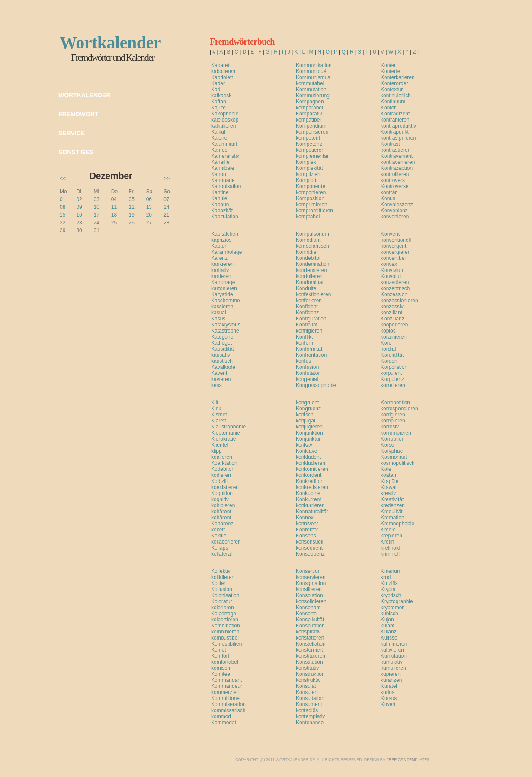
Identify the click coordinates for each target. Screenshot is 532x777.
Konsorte (306, 614)
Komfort (220, 656)
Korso (387, 445)
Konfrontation (311, 355)
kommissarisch (228, 710)
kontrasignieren (398, 138)
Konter (388, 65)
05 (131, 199)
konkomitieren (312, 469)
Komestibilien (226, 644)
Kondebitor (308, 258)
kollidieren (223, 577)
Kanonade (223, 180)
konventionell (396, 240)
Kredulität (392, 512)
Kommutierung (313, 96)
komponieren (311, 192)
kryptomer (392, 608)
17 (97, 215)
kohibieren (223, 505)
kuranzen (391, 680)
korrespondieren (399, 409)
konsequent (309, 548)
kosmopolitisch (398, 463)
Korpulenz (392, 379)
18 (114, 215)
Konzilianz (393, 319)
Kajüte (218, 108)
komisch (221, 668)
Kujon (387, 620)
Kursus (389, 698)
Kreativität (392, 499)
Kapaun (220, 205)
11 (114, 207)
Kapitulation (225, 217)
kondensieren (311, 270)
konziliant (391, 313)
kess (216, 385)
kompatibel (308, 120)
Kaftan (219, 102)
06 (149, 199)
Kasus (218, 319)
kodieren (221, 475)
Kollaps (220, 548)
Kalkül (218, 132)
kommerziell (225, 692)
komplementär (312, 156)
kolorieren (223, 608)
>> (167, 179)
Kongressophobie (316, 385)
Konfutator (308, 373)
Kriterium (391, 571)
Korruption (393, 439)
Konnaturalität (312, 512)
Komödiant (308, 240)
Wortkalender (85, 95)
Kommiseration (228, 704)
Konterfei (391, 71)
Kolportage (224, 614)
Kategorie (222, 337)
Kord (386, 343)
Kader (218, 83)
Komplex (306, 162)
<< (63, 179)
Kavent (219, 373)
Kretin (387, 542)
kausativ (221, 355)
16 (79, 215)
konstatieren (310, 638)
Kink (216, 409)
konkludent (308, 457)
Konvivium (393, 270)
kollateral (221, 554)
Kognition (222, 493)
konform (305, 343)
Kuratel (389, 686)
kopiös (388, 331)
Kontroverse (395, 186)
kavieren (221, 379)
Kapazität (222, 211)
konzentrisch (395, 288)
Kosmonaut (394, 457)
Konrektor (307, 530)
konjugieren (309, 427)
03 (97, 199)
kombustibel (225, 638)
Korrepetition (395, 403)
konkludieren (311, 463)
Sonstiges (76, 152)
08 (62, 207)
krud (386, 577)
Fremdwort (79, 114)
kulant (388, 626)
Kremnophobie (397, 524)
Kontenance (310, 723)
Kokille (219, 536)
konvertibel (393, 258)
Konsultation (310, 698)
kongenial (307, 379)
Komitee (221, 674)
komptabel (308, 217)
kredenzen (393, 505)
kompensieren (312, 132)
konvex (389, 264)
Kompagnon (310, 102)
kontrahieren (395, 120)
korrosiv (390, 427)
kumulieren (393, 668)
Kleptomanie (226, 433)
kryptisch (391, 595)
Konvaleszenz (397, 205)
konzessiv (392, 307)
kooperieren (394, 325)
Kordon (389, 361)
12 (131, 207)
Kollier (218, 583)
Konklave (306, 451)
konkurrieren (310, 505)
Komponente (311, 186)
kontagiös (307, 710)
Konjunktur (308, 439)
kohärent (221, 512)
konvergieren (396, 252)
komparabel (309, 108)
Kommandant (226, 680)
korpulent (391, 373)
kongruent (307, 403)
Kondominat (310, 282)
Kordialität (392, 355)
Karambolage (226, 252)
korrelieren (393, 385)
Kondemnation (312, 264)
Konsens (306, 536)
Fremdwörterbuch (242, 42)
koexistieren (225, 487)
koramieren (394, 337)
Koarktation (224, 463)
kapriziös (221, 240)
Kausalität (223, 349)
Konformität (309, 349)
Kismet (219, 415)
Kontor (388, 108)
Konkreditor (309, 481)
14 (166, 207)
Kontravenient (397, 156)
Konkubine (308, 493)
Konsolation (309, 595)
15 (62, 215)
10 (97, 207)
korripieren (393, 421)
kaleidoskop (225, 120)
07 (166, 199)
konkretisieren (312, 487)
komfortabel (225, 662)
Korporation (394, 367)
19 (131, 215)
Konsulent (307, 692)
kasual (219, 313)
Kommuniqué (311, 71)
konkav (304, 445)
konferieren (309, 301)
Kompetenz (309, 144)
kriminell (390, 554)
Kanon (219, 174)
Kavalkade (223, 367)
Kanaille (220, 162)
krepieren (391, 536)
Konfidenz (307, 313)
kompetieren (310, 150)
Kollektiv (221, 571)
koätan (388, 475)
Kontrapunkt (395, 132)
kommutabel (310, 83)
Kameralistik (225, 156)
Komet (219, 650)
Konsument (309, 704)
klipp (216, 451)
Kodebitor (222, 469)
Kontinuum (393, 102)
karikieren (222, 264)
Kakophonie (225, 114)
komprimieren (312, 205)
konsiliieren (309, 589)
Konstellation (311, 644)
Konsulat (306, 686)
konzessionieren (399, 301)
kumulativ (392, 662)
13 (149, 207)
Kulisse (389, 638)
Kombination (226, 626)
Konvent (390, 234)
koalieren (222, 457)
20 (149, 215)
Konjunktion (309, 433)
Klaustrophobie (228, 427)
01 (62, 199)
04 (114, 199)
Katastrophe (225, 331)
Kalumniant (224, 144)
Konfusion (307, 367)
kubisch (389, 614)
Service (72, 133)
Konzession (394, 294)
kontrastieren (396, 150)
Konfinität (307, 325)
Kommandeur (227, 686)
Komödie (306, 252)
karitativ (220, 270)
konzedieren (395, 282)
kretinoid (390, 548)
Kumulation (394, 656)
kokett (218, 530)
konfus (303, 361)
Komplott (306, 180)
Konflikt (304, 337)
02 (79, 199)
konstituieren (311, 656)
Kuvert (388, 704)
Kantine (220, 192)
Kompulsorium (312, 234)
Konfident (307, 307)
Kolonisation (225, 595)
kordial (388, 349)
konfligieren (309, 331)
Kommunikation (314, 65)
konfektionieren (313, 294)
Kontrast (390, 144)
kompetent (308, 138)
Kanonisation (226, 186)
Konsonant (308, 608)
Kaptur (219, 246)
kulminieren (394, 644)
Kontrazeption (397, 168)
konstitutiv (307, 668)
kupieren (391, 674)
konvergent (393, 246)
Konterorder (394, 83)
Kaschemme (226, 301)
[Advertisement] (312, 225)
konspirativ (308, 632)
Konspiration (310, 626)
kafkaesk (221, 96)
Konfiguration (311, 319)
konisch (305, 415)
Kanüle (219, 198)
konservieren (311, 577)
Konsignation (311, 583)
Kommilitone (225, 698)
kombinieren (225, 632)
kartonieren (224, 288)
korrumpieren (396, 433)
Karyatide (222, 294)
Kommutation (311, 90)
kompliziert (308, 174)
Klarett (219, 421)
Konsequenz (310, 554)
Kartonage (223, 282)
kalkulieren (223, 126)
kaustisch (222, 361)
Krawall (389, 487)
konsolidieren (311, 601)
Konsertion (308, 571)
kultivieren (392, 650)
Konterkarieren (398, 77)
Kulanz (389, 632)
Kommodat (224, 723)
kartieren (221, 276)
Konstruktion (310, 674)
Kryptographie (397, 601)
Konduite (306, 288)
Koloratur (222, 601)
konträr (389, 192)
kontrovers (393, 180)
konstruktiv (308, 680)
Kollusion (222, 589)
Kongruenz (308, 409)
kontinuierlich (396, 96)
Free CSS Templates (408, 760)
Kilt (215, 403)
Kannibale (223, 168)
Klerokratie (223, 439)
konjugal (306, 421)
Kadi (216, 90)
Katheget (221, 343)
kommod (221, 716)
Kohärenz (222, 524)
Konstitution (309, 662)
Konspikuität (310, 620)
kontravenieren (398, 162)
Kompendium (311, 126)
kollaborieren (226, 542)
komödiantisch (312, 246)
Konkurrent (309, 499)
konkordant (309, 475)
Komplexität (309, 168)
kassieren (222, 307)
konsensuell (309, 542)
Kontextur (392, 90)
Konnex (305, 518)
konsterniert (309, 650)
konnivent (307, 524)
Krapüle (389, 481)
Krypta (388, 589)
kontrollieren (395, 174)
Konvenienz (394, 211)
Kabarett (221, 65)
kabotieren (223, 71)
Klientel (220, 445)
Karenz (219, 258)
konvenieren (395, 217)
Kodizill (219, 481)
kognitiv (220, 499)
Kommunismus (313, 77)
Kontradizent (395, 114)
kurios (388, 692)
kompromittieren (314, 211)
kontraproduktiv (398, 126)
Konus (388, 198)
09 (79, 207)
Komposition (310, 198)
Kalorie (219, 138)
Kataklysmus (226, 325)
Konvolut (391, 276)
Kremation (393, 518)
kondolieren (309, 276)
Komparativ (309, 114)
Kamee (219, 150)
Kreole (388, 530)
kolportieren (225, 620)
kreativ (388, 493)
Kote (386, 469)
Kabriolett (222, 77)
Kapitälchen (225, 234)
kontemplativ (310, 716)
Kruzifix (389, 583)
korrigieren (393, 415)
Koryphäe (392, 451)
